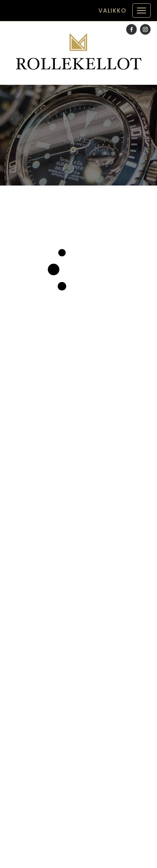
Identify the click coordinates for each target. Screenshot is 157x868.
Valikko (112, 10)
